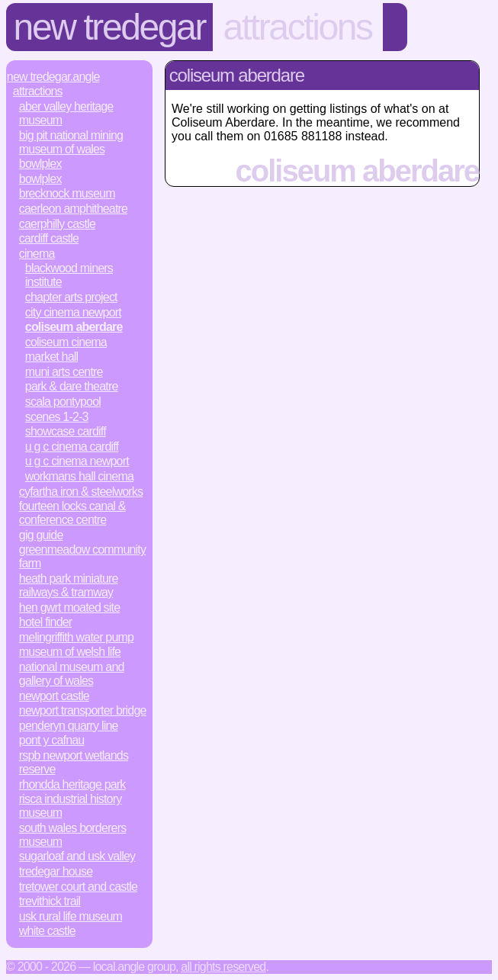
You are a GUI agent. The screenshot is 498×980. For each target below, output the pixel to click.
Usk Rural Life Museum (71, 916)
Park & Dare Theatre (72, 386)
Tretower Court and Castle (78, 887)
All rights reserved (223, 967)
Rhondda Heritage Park (72, 784)
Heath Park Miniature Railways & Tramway (69, 585)
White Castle (47, 931)
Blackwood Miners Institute (69, 275)
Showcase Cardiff (66, 431)
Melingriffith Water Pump (76, 637)
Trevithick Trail (50, 901)
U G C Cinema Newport (77, 461)
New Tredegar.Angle (53, 77)
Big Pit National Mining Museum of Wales (71, 142)
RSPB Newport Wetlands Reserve (74, 762)
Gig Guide (41, 535)
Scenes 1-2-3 (57, 417)
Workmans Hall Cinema (79, 476)
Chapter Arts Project (71, 297)
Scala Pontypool (63, 402)
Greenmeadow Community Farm (82, 556)
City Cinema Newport (73, 312)
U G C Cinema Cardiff (72, 447)
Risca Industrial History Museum (71, 806)
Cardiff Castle (49, 238)
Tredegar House (56, 871)
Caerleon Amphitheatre (73, 209)
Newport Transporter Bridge (83, 710)
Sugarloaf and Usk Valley (77, 856)
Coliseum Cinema (66, 342)
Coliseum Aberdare (74, 327)
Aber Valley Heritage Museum (66, 113)
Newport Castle (54, 696)
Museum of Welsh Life (70, 652)
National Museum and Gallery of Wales (72, 674)
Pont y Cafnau (52, 740)
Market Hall (51, 357)
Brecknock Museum (67, 193)
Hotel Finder (46, 622)
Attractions (298, 27)
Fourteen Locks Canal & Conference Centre (72, 513)
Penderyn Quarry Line (69, 726)
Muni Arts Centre (64, 372)
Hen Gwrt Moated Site (70, 607)
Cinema (37, 254)
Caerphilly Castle (57, 224)
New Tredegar (109, 27)
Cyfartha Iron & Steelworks (81, 492)
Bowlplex (40, 164)
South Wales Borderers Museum (73, 835)
